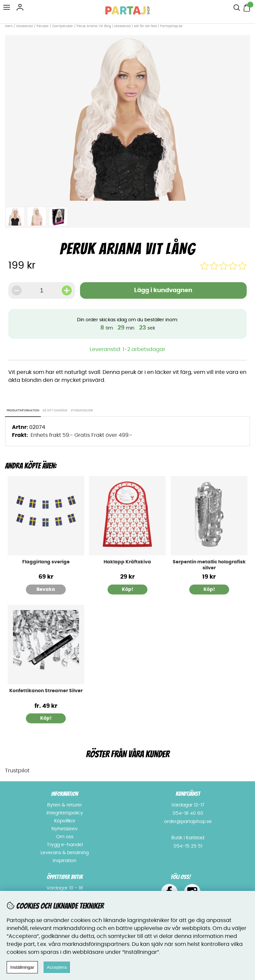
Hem (9, 26)
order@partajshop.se (188, 822)
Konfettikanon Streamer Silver (46, 691)
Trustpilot (17, 771)
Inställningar (22, 967)
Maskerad (25, 26)
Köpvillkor (65, 821)
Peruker (43, 26)
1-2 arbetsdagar (144, 349)
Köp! (46, 718)
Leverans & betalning (65, 853)
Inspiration (65, 861)
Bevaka (46, 590)
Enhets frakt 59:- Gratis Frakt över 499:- (82, 435)
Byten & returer (65, 805)
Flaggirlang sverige (46, 562)
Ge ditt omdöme (55, 411)
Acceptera (57, 967)
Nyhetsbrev (65, 829)
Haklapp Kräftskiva (127, 562)
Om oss (65, 837)
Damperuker (63, 26)
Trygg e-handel (65, 845)
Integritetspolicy (65, 813)
